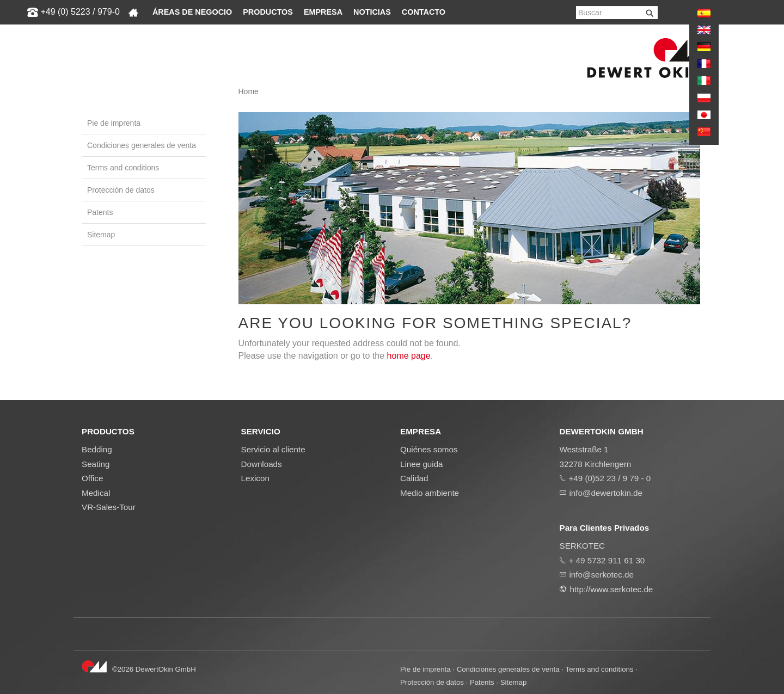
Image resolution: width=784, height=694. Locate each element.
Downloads (262, 464)
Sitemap (101, 235)
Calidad (414, 478)
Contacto (424, 12)
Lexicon (255, 478)
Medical (96, 493)
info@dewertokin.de (606, 493)
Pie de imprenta (114, 123)
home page (409, 356)
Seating (96, 464)
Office (92, 478)
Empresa (323, 12)
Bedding (97, 449)
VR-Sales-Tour (109, 507)
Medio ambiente (430, 493)
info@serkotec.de (602, 575)
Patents (100, 212)
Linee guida (422, 464)
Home (249, 91)
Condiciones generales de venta (142, 145)
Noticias (372, 12)
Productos (268, 12)
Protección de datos (121, 190)
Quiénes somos (429, 449)
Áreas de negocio (192, 12)
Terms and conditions (123, 168)
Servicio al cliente (273, 449)
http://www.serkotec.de (612, 589)
